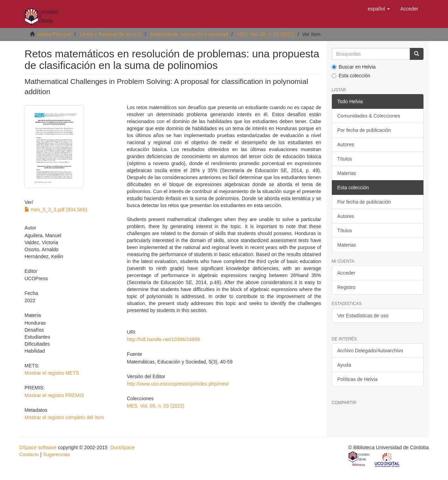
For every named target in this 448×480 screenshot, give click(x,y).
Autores (346, 144)
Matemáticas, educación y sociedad (189, 34)
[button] (379, 9)
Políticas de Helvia (358, 379)
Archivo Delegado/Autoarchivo (370, 351)
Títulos (345, 159)
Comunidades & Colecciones (369, 116)
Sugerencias (56, 454)
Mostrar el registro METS (52, 373)
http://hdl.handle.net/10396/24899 (163, 339)
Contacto (29, 454)
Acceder (346, 273)
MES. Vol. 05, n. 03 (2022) (266, 34)
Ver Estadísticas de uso (363, 316)
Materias (347, 173)
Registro (346, 287)
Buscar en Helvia (354, 67)
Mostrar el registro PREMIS (54, 395)
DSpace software (38, 447)
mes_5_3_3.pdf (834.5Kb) (56, 210)
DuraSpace (122, 447)
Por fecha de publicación (364, 130)
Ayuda (344, 365)
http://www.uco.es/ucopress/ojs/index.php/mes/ (178, 384)
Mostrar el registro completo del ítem (64, 417)
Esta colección (351, 76)
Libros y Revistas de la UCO (111, 34)
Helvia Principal (54, 34)
